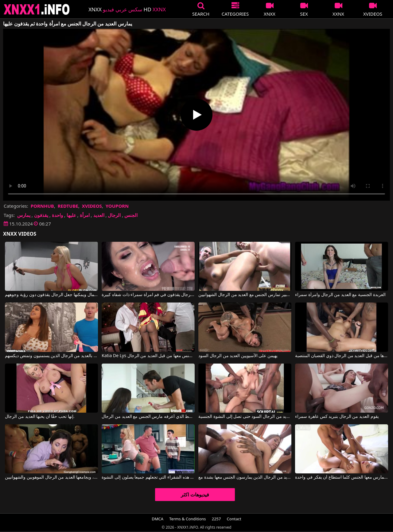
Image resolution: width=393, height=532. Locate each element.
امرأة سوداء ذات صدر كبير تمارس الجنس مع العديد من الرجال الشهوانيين (245, 295)
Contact (234, 519)
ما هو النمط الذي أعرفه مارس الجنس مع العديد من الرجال (148, 417)
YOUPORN (117, 206)
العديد (99, 215)
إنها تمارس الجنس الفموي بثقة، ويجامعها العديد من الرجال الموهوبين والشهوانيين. (51, 477)
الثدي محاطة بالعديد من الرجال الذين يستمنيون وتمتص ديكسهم (51, 356)
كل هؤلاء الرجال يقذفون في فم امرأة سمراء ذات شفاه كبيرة (148, 295)
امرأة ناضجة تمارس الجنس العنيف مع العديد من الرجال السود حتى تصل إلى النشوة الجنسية (245, 417)
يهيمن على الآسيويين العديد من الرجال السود (238, 356)
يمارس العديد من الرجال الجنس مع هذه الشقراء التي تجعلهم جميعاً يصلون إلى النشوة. (148, 477)
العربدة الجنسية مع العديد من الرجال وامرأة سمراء (340, 295)
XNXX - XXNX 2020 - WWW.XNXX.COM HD (37, 9)
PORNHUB (42, 206)
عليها (71, 215)
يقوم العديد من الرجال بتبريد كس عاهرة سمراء (337, 417)
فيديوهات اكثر (195, 495)
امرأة (85, 215)
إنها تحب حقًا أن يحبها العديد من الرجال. (40, 417)
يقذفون (41, 215)
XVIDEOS (92, 206)
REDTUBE (68, 206)
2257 (216, 519)
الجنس (131, 215)
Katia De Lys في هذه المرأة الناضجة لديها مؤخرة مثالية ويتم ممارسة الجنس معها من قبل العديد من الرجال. (148, 356)
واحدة (57, 215)
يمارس (24, 215)
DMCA (158, 519)
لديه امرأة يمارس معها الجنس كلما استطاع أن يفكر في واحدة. (341, 477)
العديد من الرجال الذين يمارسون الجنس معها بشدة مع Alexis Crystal (245, 477)
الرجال (114, 215)
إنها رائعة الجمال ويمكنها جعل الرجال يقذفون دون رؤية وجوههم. (51, 295)
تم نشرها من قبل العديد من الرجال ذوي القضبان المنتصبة (341, 356)
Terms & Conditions (187, 519)
